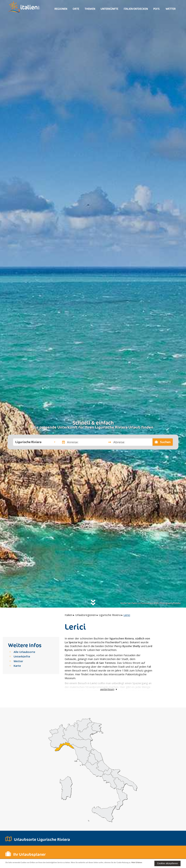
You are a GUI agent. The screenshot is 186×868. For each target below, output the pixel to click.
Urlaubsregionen (86, 615)
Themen (90, 9)
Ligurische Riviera (110, 615)
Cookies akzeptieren (167, 863)
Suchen (163, 442)
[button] (35, 442)
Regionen (61, 9)
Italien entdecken (136, 9)
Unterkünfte (109, 9)
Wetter (170, 9)
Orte (76, 9)
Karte (17, 666)
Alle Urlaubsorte (24, 652)
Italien (68, 615)
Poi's (156, 9)
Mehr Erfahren (32, 865)
